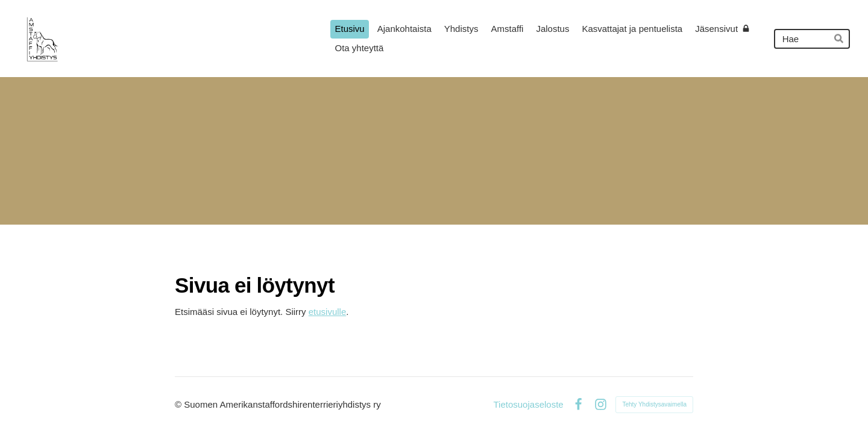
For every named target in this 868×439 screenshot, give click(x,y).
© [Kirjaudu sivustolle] (179, 404)
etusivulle (328, 312)
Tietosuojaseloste (528, 404)
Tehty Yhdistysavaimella (654, 404)
